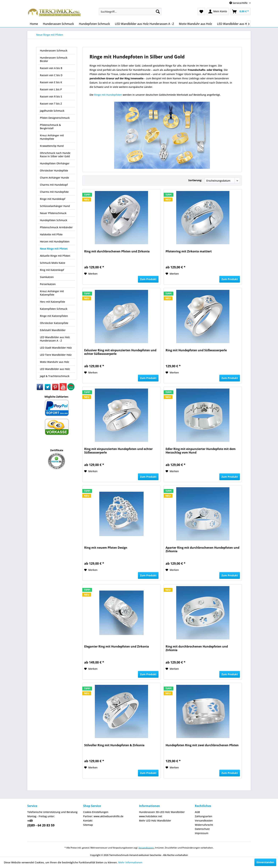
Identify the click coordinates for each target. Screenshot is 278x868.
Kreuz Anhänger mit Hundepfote (52, 137)
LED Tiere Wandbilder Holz (56, 355)
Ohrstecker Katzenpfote (54, 323)
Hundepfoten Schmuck (54, 220)
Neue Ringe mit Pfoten (54, 249)
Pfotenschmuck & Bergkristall (50, 127)
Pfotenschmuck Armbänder (56, 227)
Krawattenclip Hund (52, 146)
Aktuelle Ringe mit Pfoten (55, 256)
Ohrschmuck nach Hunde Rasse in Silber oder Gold (55, 155)
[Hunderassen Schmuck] (58, 24)
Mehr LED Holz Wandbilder (155, 821)
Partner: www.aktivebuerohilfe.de (103, 816)
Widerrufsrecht (204, 825)
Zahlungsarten (204, 816)
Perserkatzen (48, 284)
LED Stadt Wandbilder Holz (56, 348)
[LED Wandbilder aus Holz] (234, 24)
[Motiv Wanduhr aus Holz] (195, 24)
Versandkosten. (146, 848)
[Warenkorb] (241, 12)
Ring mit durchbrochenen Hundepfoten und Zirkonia (197, 648)
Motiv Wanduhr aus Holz (55, 362)
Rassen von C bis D (51, 75)
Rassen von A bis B (51, 68)
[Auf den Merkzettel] (91, 274)
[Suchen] (158, 12)
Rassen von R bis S (51, 96)
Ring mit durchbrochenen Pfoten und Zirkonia (117, 251)
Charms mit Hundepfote (54, 192)
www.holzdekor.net (151, 816)
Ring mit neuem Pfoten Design (106, 548)
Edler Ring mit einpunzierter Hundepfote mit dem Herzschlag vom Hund (201, 451)
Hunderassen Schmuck (54, 51)
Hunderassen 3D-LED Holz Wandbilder (162, 812)
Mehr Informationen (130, 862)
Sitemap (88, 825)
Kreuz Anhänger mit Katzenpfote (52, 293)
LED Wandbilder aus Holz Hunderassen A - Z (55, 339)
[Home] (34, 24)
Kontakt (88, 821)
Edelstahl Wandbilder (53, 330)
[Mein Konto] (218, 12)
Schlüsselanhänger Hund (55, 206)
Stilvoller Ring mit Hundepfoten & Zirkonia (114, 745)
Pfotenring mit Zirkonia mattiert (189, 251)
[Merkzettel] (201, 12)
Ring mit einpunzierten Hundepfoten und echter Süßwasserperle (118, 451)
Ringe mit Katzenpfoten (54, 316)
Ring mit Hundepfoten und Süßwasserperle (196, 350)
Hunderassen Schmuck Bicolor (54, 59)
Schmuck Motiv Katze (53, 263)
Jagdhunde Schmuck (52, 111)
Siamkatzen (47, 277)
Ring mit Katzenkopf (52, 270)
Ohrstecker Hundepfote (54, 170)
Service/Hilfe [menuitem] (239, 3)
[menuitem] (130, 12)
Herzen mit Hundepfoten (55, 241)
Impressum (202, 833)
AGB (197, 812)
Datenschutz (202, 829)
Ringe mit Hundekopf (53, 199)
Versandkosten (204, 821)
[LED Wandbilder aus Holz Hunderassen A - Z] (144, 24)
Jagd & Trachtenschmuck (55, 376)
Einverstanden (265, 862)
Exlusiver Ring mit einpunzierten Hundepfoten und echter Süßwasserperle (120, 352)
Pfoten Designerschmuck (55, 118)
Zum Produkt (148, 279)
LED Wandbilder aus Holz (55, 369)
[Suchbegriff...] (130, 12)
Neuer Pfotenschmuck (53, 213)
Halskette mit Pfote (51, 234)
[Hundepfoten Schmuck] (94, 24)
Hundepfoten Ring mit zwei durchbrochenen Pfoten (202, 745)
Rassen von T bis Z (51, 104)
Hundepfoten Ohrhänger (55, 163)
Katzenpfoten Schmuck (54, 309)
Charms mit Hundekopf (54, 185)
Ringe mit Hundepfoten (108, 95)
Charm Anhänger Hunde (54, 178)
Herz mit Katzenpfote (52, 302)
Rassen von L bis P (51, 89)
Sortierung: (195, 180)
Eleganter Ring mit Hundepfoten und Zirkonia (117, 647)
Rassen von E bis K (51, 82)
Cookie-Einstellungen (96, 812)
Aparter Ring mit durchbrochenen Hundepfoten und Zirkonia (202, 549)
